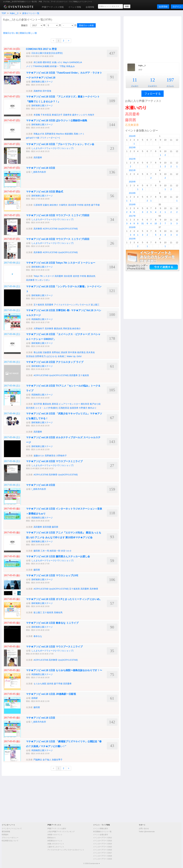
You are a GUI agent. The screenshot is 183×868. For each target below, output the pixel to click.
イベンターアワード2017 (102, 853)
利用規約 (5, 835)
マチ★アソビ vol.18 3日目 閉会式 (45, 192)
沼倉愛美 (47, 352)
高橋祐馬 (58, 612)
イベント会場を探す (101, 835)
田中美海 (47, 91)
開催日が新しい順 (28, 33)
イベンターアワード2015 (102, 847)
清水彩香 (72, 205)
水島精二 (62, 356)
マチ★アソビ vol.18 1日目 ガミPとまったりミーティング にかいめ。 (64, 599)
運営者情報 (6, 832)
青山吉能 (38, 352)
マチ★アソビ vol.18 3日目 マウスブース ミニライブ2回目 (58, 215)
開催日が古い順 (11, 33)
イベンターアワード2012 (102, 838)
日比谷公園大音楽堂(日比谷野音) (47, 53)
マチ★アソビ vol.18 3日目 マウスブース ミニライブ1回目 (58, 239)
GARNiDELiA (76, 62)
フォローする (153, 94)
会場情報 (90, 7)
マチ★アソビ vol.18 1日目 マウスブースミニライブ (54, 647)
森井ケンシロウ (80, 115)
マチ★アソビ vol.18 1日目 (41, 718)
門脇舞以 (38, 760)
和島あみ (71, 66)
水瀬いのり (57, 62)
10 (156, 223)
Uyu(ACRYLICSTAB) (68, 229)
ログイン (177, 7)
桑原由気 (91, 276)
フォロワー (152, 86)
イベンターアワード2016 (102, 850)
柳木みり (92, 408)
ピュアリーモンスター (69, 404)
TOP (4, 13)
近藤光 (46, 205)
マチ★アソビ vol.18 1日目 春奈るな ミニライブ (52, 623)
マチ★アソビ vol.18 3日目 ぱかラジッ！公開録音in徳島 (57, 120)
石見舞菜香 (132, 125)
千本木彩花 (46, 115)
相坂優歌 (69, 134)
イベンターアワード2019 (102, 859)
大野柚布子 (39, 329)
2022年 (132, 159)
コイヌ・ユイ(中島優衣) (46, 408)
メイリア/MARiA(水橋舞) (38, 66)
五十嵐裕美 (39, 305)
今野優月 (83, 408)
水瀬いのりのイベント (56, 844)
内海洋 (91, 115)
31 (143, 223)
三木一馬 (45, 551)
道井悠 (87, 205)
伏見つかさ (66, 551)
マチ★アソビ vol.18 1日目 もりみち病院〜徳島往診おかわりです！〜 (64, 670)
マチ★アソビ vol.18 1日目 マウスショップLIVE (52, 575)
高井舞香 (38, 229)
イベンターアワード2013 (102, 841)
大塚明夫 (63, 205)
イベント (170, 86)
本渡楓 (37, 115)
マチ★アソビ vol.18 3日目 (41, 168)
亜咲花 (55, 404)
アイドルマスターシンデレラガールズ (72, 305)
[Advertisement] (153, 39)
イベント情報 (75, 7)
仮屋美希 (74, 408)
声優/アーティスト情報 (53, 7)
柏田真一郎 (55, 551)
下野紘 (62, 66)
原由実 (64, 352)
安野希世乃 (40, 356)
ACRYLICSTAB (50, 229)
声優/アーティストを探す (57, 828)
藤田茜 (55, 527)
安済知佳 (30, 356)
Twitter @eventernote (147, 832)
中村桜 (80, 205)
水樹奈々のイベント (55, 835)
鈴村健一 (54, 66)
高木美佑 (91, 352)
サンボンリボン (43, 280)
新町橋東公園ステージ (42, 82)
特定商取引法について (10, 841)
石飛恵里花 (64, 408)
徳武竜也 (81, 352)
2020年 (132, 182)
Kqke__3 (14, 13)
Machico (60, 134)
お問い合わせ (144, 828)
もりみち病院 (40, 684)
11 (135, 80)
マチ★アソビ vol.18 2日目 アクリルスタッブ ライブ (55, 362)
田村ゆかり (52, 838)
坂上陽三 (95, 305)
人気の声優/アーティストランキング (61, 832)
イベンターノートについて (12, 828)
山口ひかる (52, 356)
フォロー (135, 86)
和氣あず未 (39, 134)
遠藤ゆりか (39, 456)
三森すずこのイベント (56, 847)
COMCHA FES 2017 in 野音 (41, 49)
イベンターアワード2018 (102, 856)
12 (152, 80)
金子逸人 (47, 760)
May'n (66, 62)
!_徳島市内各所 (39, 172)
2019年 (132, 193)
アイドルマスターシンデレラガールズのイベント (66, 850)
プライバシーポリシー (10, 838)
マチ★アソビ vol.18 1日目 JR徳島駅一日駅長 (51, 694)
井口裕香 (38, 62)
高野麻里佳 (50, 134)
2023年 (132, 147)
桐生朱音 (85, 404)
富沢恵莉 (30, 408)
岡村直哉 (67, 329)
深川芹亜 (38, 404)
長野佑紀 (56, 352)
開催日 (24, 25)
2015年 (132, 239)
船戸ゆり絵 (95, 404)
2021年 (132, 170)
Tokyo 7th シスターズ (44, 276)
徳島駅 (35, 698)
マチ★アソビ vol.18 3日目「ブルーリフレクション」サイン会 (60, 144)
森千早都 (95, 205)
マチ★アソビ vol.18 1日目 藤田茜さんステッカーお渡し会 (58, 556)
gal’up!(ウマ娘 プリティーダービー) (43, 138)
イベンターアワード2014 (102, 844)
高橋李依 (38, 91)
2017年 (132, 216)
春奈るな (38, 636)
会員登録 (163, 7)
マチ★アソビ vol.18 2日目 (41, 485)
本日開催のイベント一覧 (102, 832)
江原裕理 (38, 205)
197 (170, 80)
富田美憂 (47, 527)
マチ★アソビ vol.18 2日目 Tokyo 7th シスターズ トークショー (61, 263)
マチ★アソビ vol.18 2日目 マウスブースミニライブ (54, 461)
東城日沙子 (57, 115)
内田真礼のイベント (55, 841)
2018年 (132, 204)
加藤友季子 (57, 760)
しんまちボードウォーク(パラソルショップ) (52, 148)
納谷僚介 (54, 205)
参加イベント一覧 (31, 13)
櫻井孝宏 (47, 62)
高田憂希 (38, 157)
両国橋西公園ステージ (42, 319)
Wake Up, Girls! (74, 356)
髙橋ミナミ (79, 134)
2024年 (132, 136)
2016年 (132, 227)
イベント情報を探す (101, 828)
